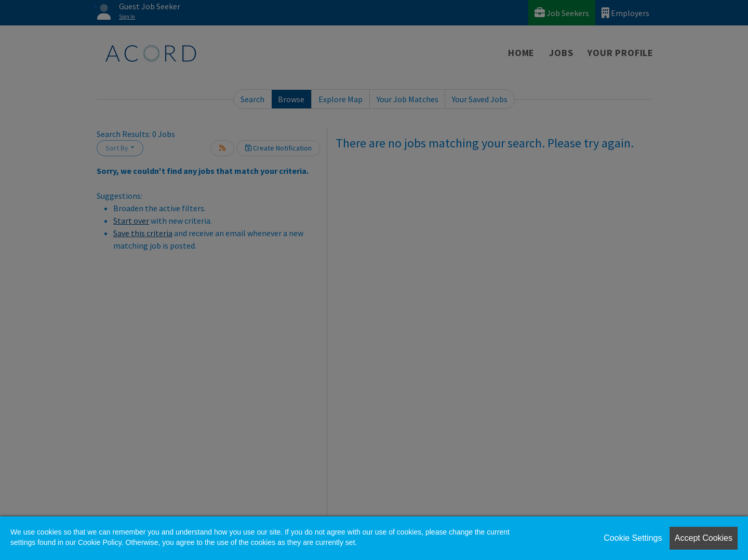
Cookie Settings (633, 538)
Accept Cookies (704, 538)
